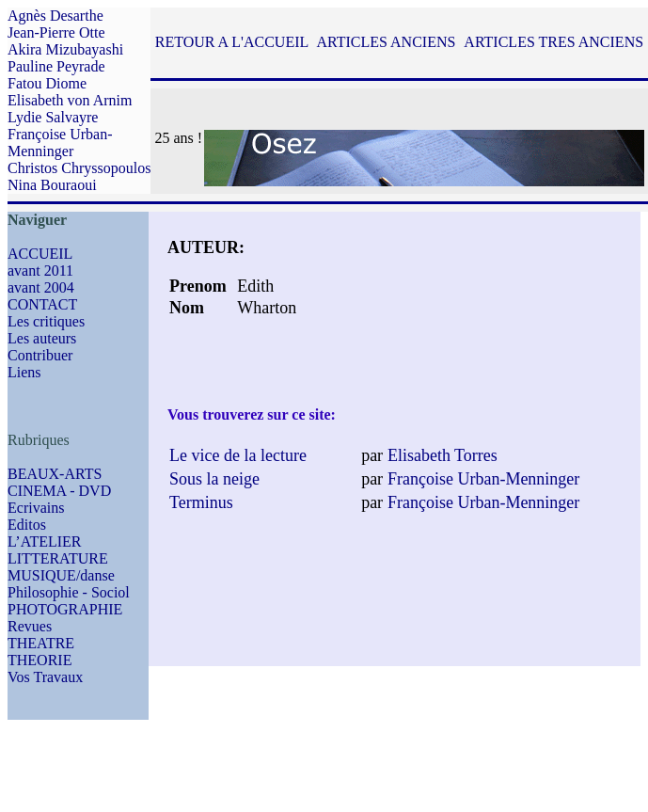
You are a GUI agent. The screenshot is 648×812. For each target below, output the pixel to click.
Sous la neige (214, 479)
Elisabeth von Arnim (70, 100)
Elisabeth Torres (443, 455)
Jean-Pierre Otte (56, 32)
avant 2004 (41, 287)
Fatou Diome (47, 83)
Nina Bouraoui (52, 185)
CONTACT (42, 304)
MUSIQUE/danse (61, 575)
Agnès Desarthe (55, 16)
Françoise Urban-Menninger (60, 143)
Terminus (201, 502)
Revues (30, 626)
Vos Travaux (45, 677)
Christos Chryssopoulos (79, 168)
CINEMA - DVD (59, 491)
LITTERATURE (58, 558)
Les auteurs (42, 338)
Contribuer (40, 355)
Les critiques (46, 321)
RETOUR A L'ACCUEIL (232, 42)
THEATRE (41, 643)
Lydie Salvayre (53, 117)
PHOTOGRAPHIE (65, 609)
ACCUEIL (40, 254)
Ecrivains (36, 508)
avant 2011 (40, 271)
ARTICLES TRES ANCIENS (553, 42)
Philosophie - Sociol (69, 592)
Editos (27, 525)
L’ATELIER (45, 541)
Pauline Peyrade (56, 66)
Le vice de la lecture (238, 455)
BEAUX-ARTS (55, 474)
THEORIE (40, 660)
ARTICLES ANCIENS (386, 42)
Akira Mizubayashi (65, 49)
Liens (24, 372)
